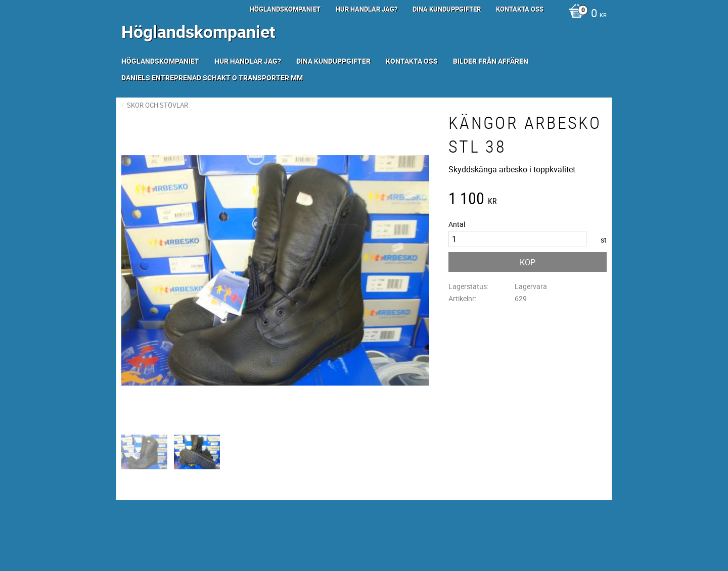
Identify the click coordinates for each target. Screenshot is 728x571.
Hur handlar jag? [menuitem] (367, 9)
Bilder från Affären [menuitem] (491, 61)
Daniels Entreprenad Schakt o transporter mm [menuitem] (212, 78)
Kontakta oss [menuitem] (520, 9)
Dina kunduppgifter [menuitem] (447, 9)
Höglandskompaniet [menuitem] (285, 9)
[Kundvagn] (585, 14)
